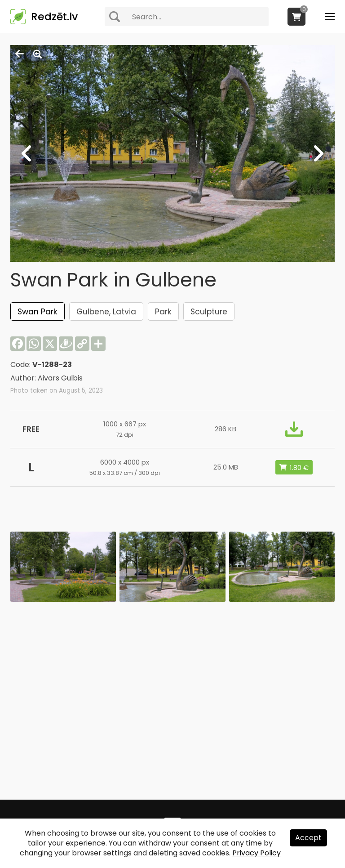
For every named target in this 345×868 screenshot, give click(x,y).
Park (163, 312)
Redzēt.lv (54, 17)
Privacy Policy (257, 853)
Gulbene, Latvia (106, 312)
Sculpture (209, 312)
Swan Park (38, 312)
